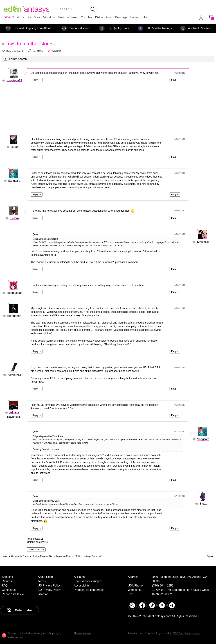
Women (72, 17)
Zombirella (14, 375)
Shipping (7, 577)
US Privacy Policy (49, 586)
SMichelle (203, 242)
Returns (7, 581)
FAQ (5, 586)
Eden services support (88, 581)
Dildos (99, 17)
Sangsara (14, 181)
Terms (42, 581)
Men (61, 17)
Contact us (9, 590)
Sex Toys (34, 17)
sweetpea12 (14, 80)
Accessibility (82, 586)
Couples (86, 17)
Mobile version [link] (83, 633)
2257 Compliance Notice (186, 633)
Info (144, 17)
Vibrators (49, 17)
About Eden (45, 577)
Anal (109, 17)
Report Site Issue (13, 594)
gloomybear (14, 293)
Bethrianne (14, 316)
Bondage (121, 17)
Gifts (21, 17)
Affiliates (79, 577)
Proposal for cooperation (89, 590)
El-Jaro (14, 218)
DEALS (9, 17)
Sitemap (43, 594)
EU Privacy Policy (49, 590)
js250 (14, 147)
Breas (203, 504)
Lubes (134, 17)
